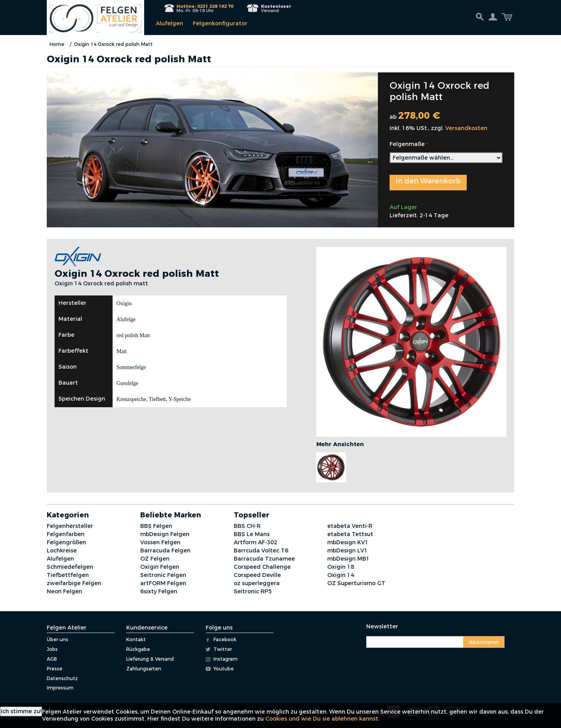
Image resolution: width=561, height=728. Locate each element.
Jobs (52, 649)
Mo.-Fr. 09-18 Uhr (205, 8)
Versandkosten (466, 128)
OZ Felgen (155, 559)
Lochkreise (62, 550)
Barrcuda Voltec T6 (261, 550)
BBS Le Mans (252, 534)
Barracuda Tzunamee (264, 559)
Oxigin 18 (341, 567)
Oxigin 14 (341, 575)
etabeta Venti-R (350, 526)
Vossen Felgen (160, 542)
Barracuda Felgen (165, 550)
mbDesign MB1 (348, 559)
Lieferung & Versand (150, 659)
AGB (52, 659)
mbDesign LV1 (348, 550)
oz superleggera (257, 583)
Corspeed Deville (257, 575)
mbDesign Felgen (165, 534)
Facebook (221, 639)
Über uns (57, 639)
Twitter (219, 649)
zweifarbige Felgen (74, 583)
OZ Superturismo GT (356, 583)
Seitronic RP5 (253, 591)
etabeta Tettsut (350, 534)
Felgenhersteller (70, 526)
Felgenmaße (407, 144)
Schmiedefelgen (70, 567)
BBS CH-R (247, 526)
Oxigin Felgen (160, 567)
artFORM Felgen (163, 583)
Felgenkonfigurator (220, 23)
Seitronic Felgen (163, 575)
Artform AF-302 (256, 542)
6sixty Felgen (159, 591)
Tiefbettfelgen (68, 575)
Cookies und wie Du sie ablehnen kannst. (322, 719)
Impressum (60, 688)
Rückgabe (138, 649)
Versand (276, 8)
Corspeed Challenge (262, 567)
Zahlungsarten (144, 669)
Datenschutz (62, 678)
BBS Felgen (156, 526)
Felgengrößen (66, 542)
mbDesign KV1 (348, 542)
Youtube (220, 669)
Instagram (222, 659)
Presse (55, 669)
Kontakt (136, 639)
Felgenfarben (66, 534)
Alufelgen (169, 23)
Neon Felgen (64, 591)
